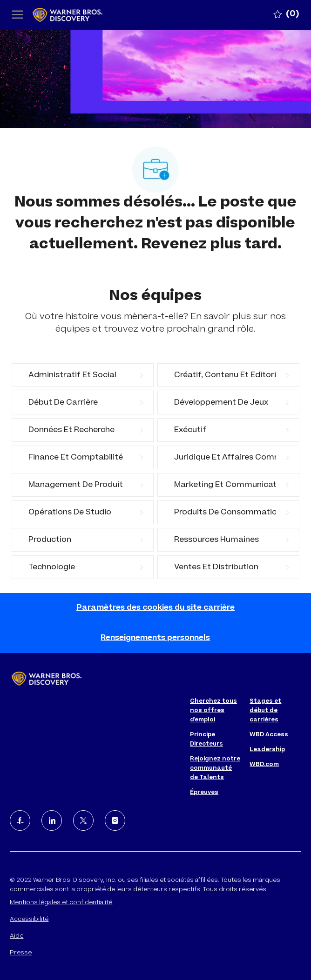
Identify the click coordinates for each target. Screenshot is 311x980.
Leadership (267, 750)
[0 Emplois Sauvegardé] (286, 15)
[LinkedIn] (52, 820)
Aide (17, 936)
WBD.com (264, 765)
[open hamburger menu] (17, 15)
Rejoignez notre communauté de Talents (215, 768)
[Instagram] (115, 820)
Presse (21, 953)
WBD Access (269, 735)
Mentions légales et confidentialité (61, 903)
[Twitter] (83, 820)
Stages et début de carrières (265, 711)
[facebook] (20, 820)
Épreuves (204, 793)
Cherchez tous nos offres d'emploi (213, 711)
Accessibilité (29, 920)
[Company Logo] (79, 15)
